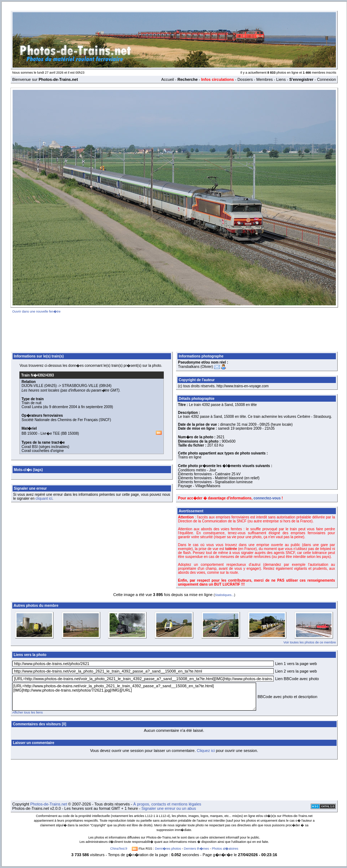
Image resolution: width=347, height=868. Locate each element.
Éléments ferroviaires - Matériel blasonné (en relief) (219, 478)
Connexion (326, 79)
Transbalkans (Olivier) (196, 367)
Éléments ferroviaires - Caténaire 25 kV (210, 474)
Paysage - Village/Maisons (199, 486)
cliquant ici (44, 498)
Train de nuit (31, 403)
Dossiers (245, 79)
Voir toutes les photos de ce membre (310, 642)
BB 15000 (29, 433)
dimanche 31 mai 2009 (238, 424)
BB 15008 (70, 433)
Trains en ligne (190, 457)
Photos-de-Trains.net (48, 804)
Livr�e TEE (50, 433)
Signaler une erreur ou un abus (169, 808)
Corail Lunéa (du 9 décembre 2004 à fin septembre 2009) (67, 407)
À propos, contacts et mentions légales (167, 804)
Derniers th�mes (196, 849)
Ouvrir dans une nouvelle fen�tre (36, 311)
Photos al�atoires (225, 849)
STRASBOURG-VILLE (80, 386)
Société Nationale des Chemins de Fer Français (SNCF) (66, 420)
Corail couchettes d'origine (43, 451)
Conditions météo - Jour (197, 470)
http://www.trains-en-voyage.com (243, 386)
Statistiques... (225, 595)
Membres (264, 79)
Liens (281, 79)
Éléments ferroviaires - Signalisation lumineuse (216, 482)
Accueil (168, 79)
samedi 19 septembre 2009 (240, 428)
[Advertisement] (174, 331)
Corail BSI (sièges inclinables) (45, 447)
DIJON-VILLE (33, 386)
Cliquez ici (206, 751)
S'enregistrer (301, 79)
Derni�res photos (168, 849)
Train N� (38, 375)
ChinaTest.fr (119, 849)
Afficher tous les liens (27, 712)
